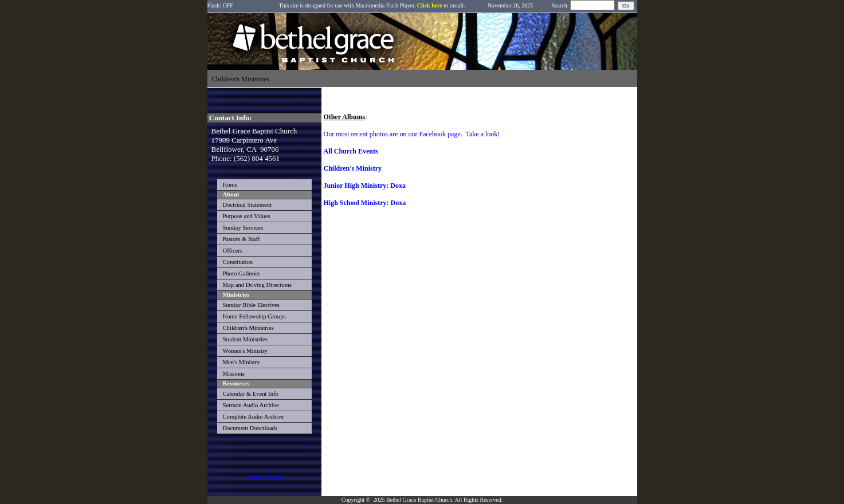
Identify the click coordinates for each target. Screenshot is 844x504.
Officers (233, 251)
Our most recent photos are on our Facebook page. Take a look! (412, 134)
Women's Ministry (245, 351)
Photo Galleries (242, 273)
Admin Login (266, 477)
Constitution (238, 262)
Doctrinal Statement (248, 205)
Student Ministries (245, 339)
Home (230, 185)
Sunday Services (243, 228)
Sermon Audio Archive (251, 405)
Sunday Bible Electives (251, 305)
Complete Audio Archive (254, 417)
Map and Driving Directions (257, 285)
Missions (234, 374)
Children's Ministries (248, 328)
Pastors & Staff (242, 239)
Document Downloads (250, 428)
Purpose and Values (247, 216)
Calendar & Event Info (251, 394)
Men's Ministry (242, 362)
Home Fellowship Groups (254, 316)
